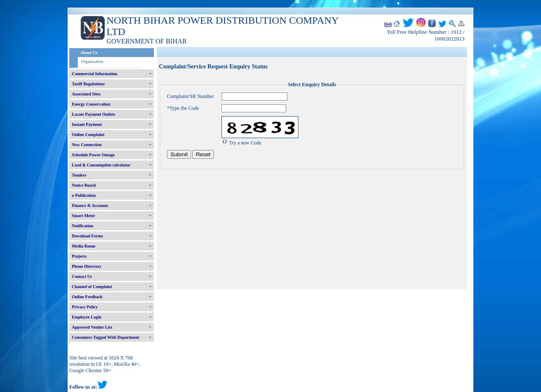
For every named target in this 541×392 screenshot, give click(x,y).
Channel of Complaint (92, 287)
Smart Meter (83, 216)
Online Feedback (87, 297)
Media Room (83, 246)
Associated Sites (86, 94)
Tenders (79, 175)
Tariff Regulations (88, 84)
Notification (83, 226)
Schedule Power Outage (93, 155)
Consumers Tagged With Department (105, 337)
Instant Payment (87, 124)
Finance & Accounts (90, 206)
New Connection (87, 145)
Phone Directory (87, 266)
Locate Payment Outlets (94, 114)
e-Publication (84, 195)
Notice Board (84, 185)
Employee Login (87, 317)
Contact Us (82, 276)
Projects (79, 256)
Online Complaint (88, 135)
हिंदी (388, 25)
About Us (89, 53)
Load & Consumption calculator (101, 165)
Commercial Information (94, 74)
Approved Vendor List (92, 327)
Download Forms (87, 236)
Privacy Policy (85, 307)
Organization (92, 61)
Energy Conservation (91, 104)
